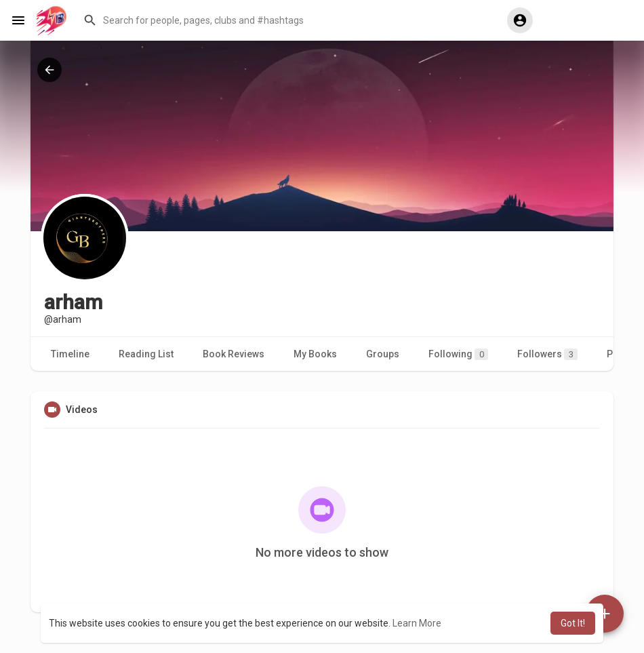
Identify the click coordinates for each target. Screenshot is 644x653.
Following (458, 354)
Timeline (70, 354)
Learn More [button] (417, 623)
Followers (547, 354)
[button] (285, 20)
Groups (383, 354)
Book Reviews (234, 354)
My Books (315, 354)
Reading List (146, 354)
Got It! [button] (573, 623)
